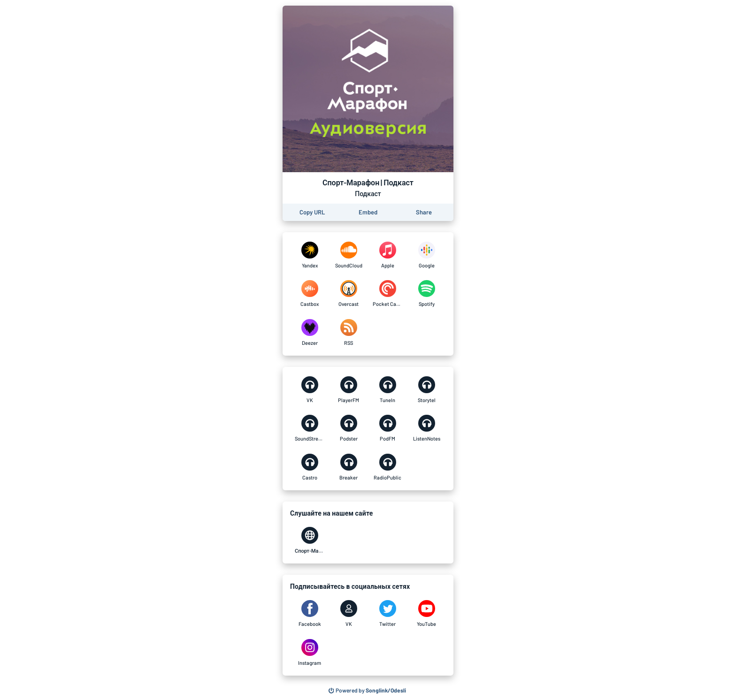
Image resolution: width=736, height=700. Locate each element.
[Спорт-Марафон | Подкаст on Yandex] (310, 255)
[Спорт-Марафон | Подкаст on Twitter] (387, 614)
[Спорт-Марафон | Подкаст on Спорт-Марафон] (310, 540)
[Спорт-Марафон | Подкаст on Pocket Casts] (387, 294)
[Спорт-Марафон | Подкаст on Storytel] (426, 390)
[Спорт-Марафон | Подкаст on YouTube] (426, 614)
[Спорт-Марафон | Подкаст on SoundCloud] (349, 255)
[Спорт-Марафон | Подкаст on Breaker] (349, 467)
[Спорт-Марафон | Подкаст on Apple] (387, 255)
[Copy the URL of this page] (312, 212)
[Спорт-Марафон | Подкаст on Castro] (310, 467)
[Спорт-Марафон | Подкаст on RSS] (349, 333)
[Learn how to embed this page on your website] (368, 212)
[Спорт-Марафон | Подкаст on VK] (310, 390)
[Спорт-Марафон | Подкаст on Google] (426, 255)
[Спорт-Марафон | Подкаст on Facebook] (310, 614)
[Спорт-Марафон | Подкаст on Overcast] (349, 294)
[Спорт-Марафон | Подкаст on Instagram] (310, 653)
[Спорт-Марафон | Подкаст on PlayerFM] (349, 390)
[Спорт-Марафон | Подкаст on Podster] (349, 428)
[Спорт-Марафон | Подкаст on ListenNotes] (426, 428)
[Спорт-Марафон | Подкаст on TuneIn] (387, 390)
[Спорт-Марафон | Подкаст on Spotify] (426, 294)
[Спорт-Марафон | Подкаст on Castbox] (310, 294)
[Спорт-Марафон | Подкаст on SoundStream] (310, 428)
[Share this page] (424, 212)
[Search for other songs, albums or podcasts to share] (368, 691)
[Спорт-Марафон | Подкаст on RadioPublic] (387, 467)
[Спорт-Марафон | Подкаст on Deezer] (310, 333)
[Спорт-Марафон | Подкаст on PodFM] (387, 428)
